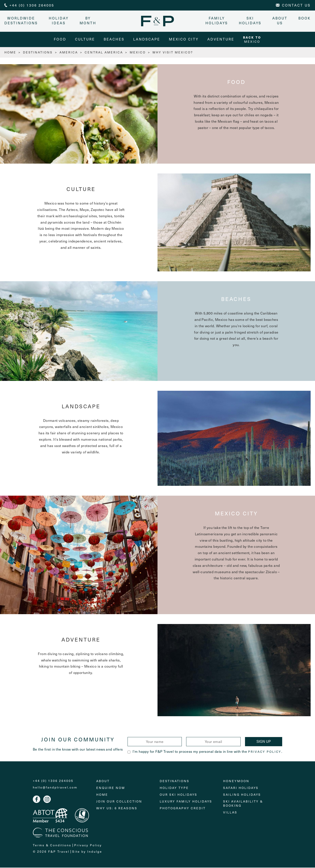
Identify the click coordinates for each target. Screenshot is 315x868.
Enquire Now (111, 788)
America (69, 52)
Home (102, 795)
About (103, 781)
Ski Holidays (250, 20)
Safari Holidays (241, 788)
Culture (85, 39)
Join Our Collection (119, 802)
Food (60, 39)
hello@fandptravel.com (55, 788)
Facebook (37, 799)
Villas (230, 812)
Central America (104, 52)
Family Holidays (217, 20)
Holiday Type (174, 788)
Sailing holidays (242, 795)
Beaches (114, 39)
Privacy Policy (265, 752)
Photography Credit (183, 808)
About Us (280, 20)
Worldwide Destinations (21, 20)
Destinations (38, 52)
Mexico (252, 40)
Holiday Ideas (59, 20)
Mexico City (184, 39)
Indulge (95, 852)
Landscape (147, 39)
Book (304, 18)
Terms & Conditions (52, 845)
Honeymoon (236, 781)
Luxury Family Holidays (186, 802)
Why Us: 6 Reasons (117, 808)
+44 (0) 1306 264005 (53, 781)
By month (88, 20)
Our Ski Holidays (178, 795)
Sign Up (264, 742)
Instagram (47, 799)
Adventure (221, 39)
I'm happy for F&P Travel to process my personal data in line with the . (205, 752)
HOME (10, 52)
